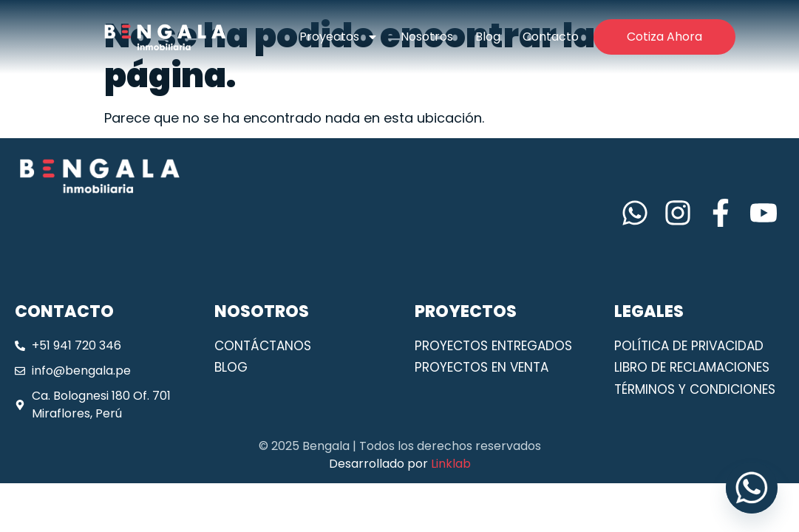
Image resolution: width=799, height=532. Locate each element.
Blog (488, 37)
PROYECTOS (466, 311)
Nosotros (427, 37)
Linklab (451, 464)
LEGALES (649, 311)
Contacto (551, 37)
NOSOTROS (262, 311)
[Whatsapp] (752, 488)
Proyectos (339, 37)
